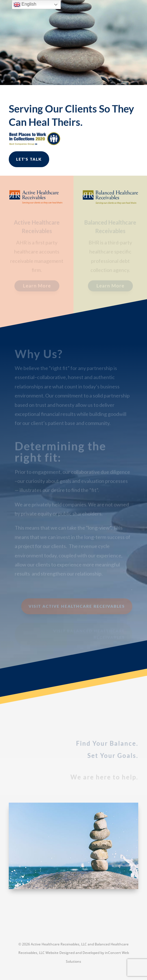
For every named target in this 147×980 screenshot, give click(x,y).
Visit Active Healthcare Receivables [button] (77, 606)
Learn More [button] (37, 286)
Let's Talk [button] (29, 159)
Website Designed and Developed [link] (73, 953)
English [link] (25, 5)
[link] (37, 203)
